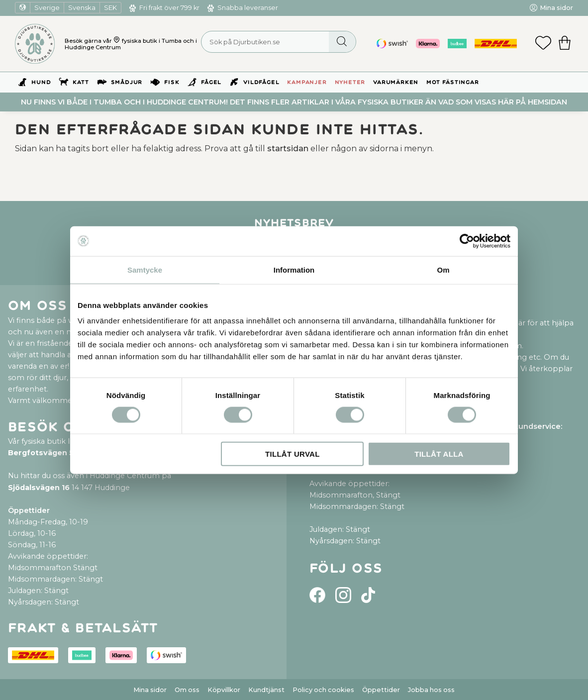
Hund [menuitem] (41, 82)
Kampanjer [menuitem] (307, 82)
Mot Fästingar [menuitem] (452, 82)
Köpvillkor (224, 690)
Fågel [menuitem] (211, 82)
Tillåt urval (293, 454)
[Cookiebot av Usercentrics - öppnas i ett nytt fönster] (467, 241)
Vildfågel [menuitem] (261, 82)
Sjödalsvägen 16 (39, 488)
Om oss (187, 690)
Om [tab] (443, 269)
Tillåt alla (439, 454)
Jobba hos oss (431, 690)
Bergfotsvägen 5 (41, 453)
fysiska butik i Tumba (152, 41)
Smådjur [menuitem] (127, 82)
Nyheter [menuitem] (350, 82)
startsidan (288, 149)
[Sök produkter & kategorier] (279, 42)
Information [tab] (294, 269)
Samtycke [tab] (145, 269)
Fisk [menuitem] (172, 82)
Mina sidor (150, 690)
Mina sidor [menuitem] (556, 8)
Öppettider (381, 690)
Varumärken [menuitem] (396, 82)
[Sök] (342, 42)
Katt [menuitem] (81, 82)
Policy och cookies (323, 690)
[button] (543, 44)
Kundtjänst (266, 690)
